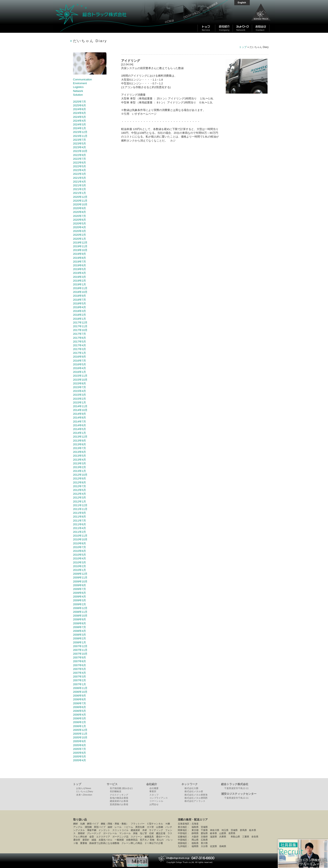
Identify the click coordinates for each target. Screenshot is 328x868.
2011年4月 (79, 528)
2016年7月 (79, 361)
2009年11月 (80, 578)
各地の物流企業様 (119, 798)
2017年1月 (79, 353)
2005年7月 (79, 749)
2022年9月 (79, 155)
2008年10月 (80, 616)
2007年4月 (79, 673)
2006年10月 (80, 692)
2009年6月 (79, 593)
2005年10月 (80, 737)
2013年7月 (79, 448)
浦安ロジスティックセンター (239, 794)
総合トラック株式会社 (108, 16)
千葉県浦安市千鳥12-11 (236, 788)
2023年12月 (80, 132)
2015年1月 (79, 402)
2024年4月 (79, 121)
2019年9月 (79, 254)
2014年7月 (79, 422)
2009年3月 (79, 600)
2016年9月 (79, 357)
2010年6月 (79, 551)
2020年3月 (79, 231)
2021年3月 (79, 185)
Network (78, 91)
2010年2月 (79, 566)
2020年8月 (79, 212)
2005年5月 (79, 757)
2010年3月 (79, 562)
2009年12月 (80, 574)
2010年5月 (79, 555)
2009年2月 (79, 604)
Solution (78, 95)
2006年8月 (79, 699)
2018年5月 (79, 303)
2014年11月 (80, 406)
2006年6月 (79, 707)
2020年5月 (79, 223)
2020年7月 (79, 216)
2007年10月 (80, 654)
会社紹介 (152, 784)
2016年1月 (79, 372)
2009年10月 (80, 581)
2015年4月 (79, 391)
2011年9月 (79, 513)
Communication (82, 79)
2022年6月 (79, 163)
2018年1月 (79, 319)
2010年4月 (79, 558)
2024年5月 (79, 117)
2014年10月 (80, 410)
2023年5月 (79, 144)
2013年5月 (79, 456)
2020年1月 (79, 239)
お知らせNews (84, 788)
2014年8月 (79, 418)
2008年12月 (80, 608)
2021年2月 (79, 189)
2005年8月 (79, 745)
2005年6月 (79, 753)
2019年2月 (79, 281)
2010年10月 (80, 539)
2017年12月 (80, 323)
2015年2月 (79, 399)
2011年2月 (79, 532)
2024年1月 (79, 128)
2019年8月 (79, 258)
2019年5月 (79, 269)
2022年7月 (79, 159)
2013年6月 (79, 452)
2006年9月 (79, 696)
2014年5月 (79, 429)
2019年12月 (80, 243)
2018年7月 (79, 300)
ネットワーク (190, 784)
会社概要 (154, 788)
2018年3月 (79, 311)
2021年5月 (79, 178)
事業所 (153, 791)
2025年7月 (79, 102)
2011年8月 (79, 517)
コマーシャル (156, 801)
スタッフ (154, 795)
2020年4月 (79, 227)
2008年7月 (79, 627)
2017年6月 (79, 338)
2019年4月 (79, 273)
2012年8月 (79, 482)
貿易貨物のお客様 (119, 804)
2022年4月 (79, 170)
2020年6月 (79, 220)
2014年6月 (79, 425)
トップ (243, 47)
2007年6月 (79, 665)
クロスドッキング (119, 795)
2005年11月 (80, 734)
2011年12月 (80, 505)
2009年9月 (79, 585)
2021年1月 (79, 193)
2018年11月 (80, 288)
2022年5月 (79, 166)
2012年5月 (79, 490)
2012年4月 (79, 494)
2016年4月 (79, 368)
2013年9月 (79, 441)
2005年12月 (80, 730)
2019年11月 (80, 246)
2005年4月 (79, 760)
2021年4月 (79, 182)
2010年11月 (80, 536)
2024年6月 (79, 113)
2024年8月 (79, 109)
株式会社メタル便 (194, 791)
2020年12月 (80, 197)
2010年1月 (79, 570)
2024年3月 (79, 124)
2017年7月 (79, 334)
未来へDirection (84, 795)
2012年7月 (79, 486)
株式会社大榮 (191, 788)
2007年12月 (80, 646)
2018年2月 (79, 315)
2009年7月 (79, 589)
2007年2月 (79, 680)
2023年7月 (79, 140)
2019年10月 (80, 250)
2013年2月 (79, 467)
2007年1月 (79, 684)
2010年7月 (79, 547)
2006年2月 (79, 722)
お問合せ (154, 804)
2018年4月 (79, 307)
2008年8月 (79, 623)
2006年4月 (79, 715)
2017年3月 (79, 349)
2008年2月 (79, 638)
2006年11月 (80, 688)
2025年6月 (79, 105)
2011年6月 (79, 524)
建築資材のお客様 (119, 801)
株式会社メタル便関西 (196, 798)
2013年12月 (80, 437)
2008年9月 (79, 619)
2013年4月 (79, 460)
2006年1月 (79, 726)
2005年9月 (79, 741)
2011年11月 (80, 509)
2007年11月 (80, 650)
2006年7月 (79, 703)
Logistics (78, 87)
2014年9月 (79, 414)
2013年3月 (79, 463)
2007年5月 (79, 669)
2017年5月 (79, 342)
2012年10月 (80, 475)
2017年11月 (80, 326)
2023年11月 (80, 136)
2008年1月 (79, 642)
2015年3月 (79, 395)
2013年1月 (79, 471)
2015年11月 (80, 376)
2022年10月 (80, 151)
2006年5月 (79, 711)
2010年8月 (79, 543)
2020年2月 (79, 235)
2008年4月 (79, 631)
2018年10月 (80, 292)
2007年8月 (79, 661)
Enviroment (80, 83)
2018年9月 (79, 296)
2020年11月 (80, 201)
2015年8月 (79, 383)
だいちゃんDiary (85, 791)
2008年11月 (80, 612)
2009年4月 (79, 597)
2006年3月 (79, 718)
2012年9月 (79, 478)
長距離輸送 (116, 791)
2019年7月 (79, 262)
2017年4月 (79, 345)
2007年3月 (79, 677)
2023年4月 (79, 147)
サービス (112, 784)
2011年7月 (79, 521)
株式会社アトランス (195, 801)
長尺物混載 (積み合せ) (121, 788)
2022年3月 (79, 174)
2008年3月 (79, 635)
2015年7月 (79, 387)
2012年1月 (79, 502)
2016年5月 (79, 364)
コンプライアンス (159, 798)
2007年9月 (79, 657)
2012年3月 (79, 498)
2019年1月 (79, 284)
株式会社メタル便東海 (196, 795)
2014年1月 (79, 433)
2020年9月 (79, 208)
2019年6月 (79, 265)
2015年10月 (80, 380)
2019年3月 (79, 277)
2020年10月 (80, 204)
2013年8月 (79, 444)
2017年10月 (80, 330)
